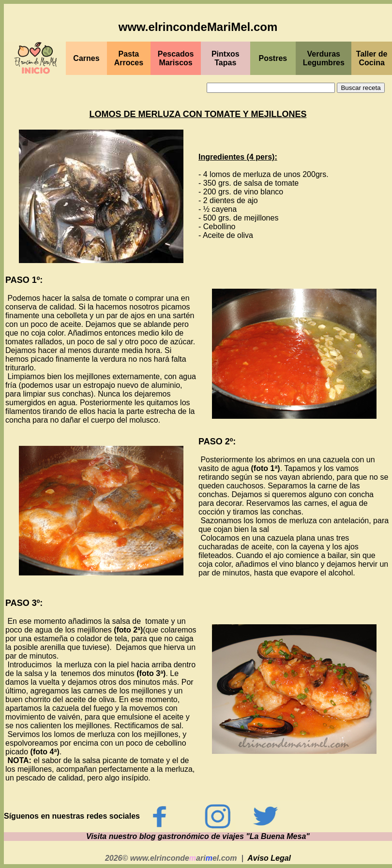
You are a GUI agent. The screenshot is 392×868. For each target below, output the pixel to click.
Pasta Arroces (129, 58)
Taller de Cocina (372, 58)
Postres (273, 58)
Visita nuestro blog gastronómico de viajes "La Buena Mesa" (198, 836)
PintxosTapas (226, 58)
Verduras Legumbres (324, 58)
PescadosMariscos (176, 58)
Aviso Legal (269, 858)
